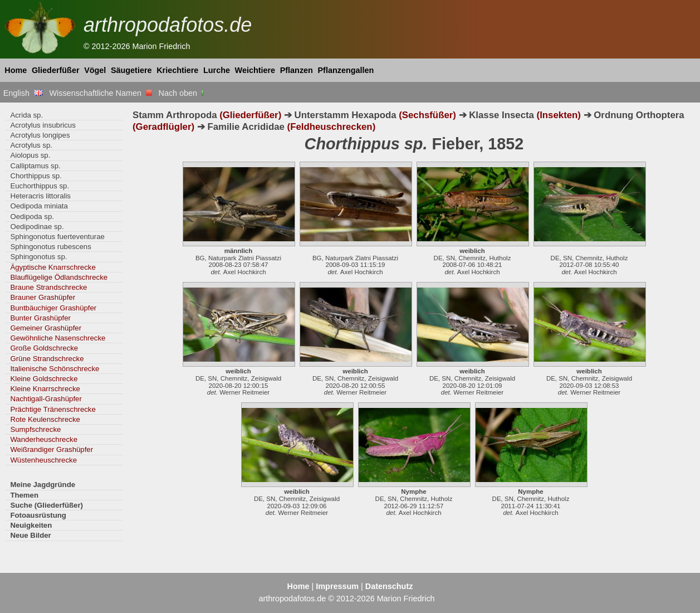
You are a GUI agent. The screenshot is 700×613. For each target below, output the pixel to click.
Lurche (217, 70)
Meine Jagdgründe (43, 485)
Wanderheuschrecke (44, 439)
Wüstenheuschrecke (43, 460)
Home (16, 70)
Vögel (95, 70)
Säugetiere (131, 70)
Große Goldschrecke (44, 348)
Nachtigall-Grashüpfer (46, 399)
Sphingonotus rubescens (50, 247)
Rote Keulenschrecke (45, 419)
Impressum (337, 586)
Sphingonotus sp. (38, 257)
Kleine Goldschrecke (44, 379)
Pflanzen (297, 70)
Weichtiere (255, 70)
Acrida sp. (26, 115)
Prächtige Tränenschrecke (53, 409)
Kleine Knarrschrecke (45, 389)
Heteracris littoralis (40, 196)
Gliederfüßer (56, 70)
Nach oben (182, 93)
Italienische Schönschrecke (55, 369)
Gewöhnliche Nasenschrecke (58, 338)
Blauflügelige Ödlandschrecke (59, 277)
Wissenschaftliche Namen (101, 93)
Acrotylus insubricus (43, 125)
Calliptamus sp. (35, 166)
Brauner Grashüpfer (43, 297)
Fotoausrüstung (38, 515)
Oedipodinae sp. (37, 227)
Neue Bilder (30, 535)
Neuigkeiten (31, 525)
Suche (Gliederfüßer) (46, 505)
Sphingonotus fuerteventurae (57, 237)
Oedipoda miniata (39, 206)
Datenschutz (389, 586)
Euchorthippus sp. (40, 186)
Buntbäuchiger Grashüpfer (53, 308)
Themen (24, 495)
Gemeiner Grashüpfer (46, 328)
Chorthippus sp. (36, 176)
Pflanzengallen (346, 70)
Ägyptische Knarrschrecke (53, 267)
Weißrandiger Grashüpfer (52, 449)
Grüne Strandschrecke (47, 359)
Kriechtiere (177, 70)
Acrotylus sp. (31, 145)
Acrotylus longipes (40, 135)
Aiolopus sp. (30, 155)
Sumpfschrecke (35, 429)
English (23, 93)
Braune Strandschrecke (48, 287)
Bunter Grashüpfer (40, 318)
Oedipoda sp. (32, 217)
